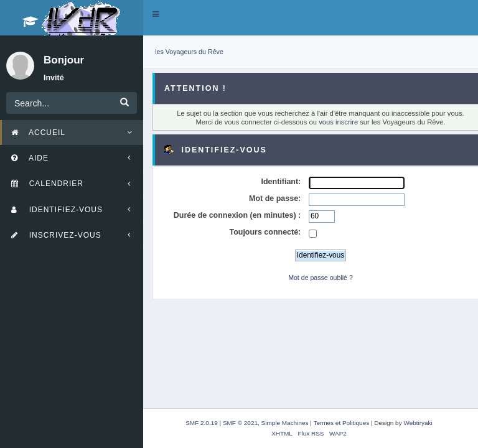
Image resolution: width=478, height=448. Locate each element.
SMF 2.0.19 (202, 423)
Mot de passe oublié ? (321, 278)
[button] (156, 14)
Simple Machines (285, 423)
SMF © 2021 (240, 423)
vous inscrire (338, 122)
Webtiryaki (418, 423)
